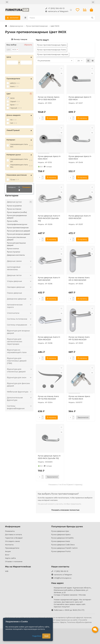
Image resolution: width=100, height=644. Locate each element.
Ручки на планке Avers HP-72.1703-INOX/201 (48, 398)
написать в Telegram (56, 12)
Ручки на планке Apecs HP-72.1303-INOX (79, 398)
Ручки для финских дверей (19, 231)
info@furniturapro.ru (63, 578)
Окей (46, 636)
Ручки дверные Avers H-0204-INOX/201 (49, 339)
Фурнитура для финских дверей (18, 385)
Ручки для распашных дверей (16, 245)
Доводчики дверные (20, 299)
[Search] (62, 18)
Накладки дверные (20, 288)
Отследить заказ (12, 541)
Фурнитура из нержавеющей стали (17, 352)
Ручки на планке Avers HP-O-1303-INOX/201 (79, 280)
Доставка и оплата (13, 534)
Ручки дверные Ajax (60, 531)
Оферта (63, 622)
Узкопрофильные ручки (17, 225)
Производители (12, 548)
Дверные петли (20, 276)
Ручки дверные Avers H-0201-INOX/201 (49, 280)
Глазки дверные (14, 294)
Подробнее (37, 636)
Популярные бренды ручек (67, 526)
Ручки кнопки (13, 249)
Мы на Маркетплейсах (18, 567)
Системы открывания (20, 325)
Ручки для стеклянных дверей (16, 239)
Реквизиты (10, 531)
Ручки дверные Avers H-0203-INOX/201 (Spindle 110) (49, 219)
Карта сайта (10, 558)
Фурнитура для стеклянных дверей (20, 371)
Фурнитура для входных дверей (18, 333)
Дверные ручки (17, 27)
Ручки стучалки (14, 252)
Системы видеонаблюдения (20, 408)
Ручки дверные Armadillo (62, 538)
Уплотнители (20, 314)
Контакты (9, 545)
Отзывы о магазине (14, 561)
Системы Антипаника (20, 320)
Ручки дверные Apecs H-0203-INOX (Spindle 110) (49, 458)
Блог (7, 555)
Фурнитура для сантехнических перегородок (15, 342)
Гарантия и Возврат (14, 538)
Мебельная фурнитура (20, 392)
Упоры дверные (20, 282)
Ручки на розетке (14, 206)
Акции (8, 551)
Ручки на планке (14, 210)
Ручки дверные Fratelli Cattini (64, 548)
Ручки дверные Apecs (61, 534)
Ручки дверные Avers (61, 541)
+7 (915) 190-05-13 (54, 9)
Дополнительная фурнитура (20, 399)
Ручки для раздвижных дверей (17, 217)
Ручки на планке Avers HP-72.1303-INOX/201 (79, 339)
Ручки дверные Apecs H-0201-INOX (80, 99)
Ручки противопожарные (37, 27)
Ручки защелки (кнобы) (17, 213)
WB (7, 571)
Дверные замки (20, 262)
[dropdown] (7, 2)
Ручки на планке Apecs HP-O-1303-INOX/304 (49, 99)
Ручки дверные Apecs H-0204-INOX (49, 158)
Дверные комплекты (16, 256)
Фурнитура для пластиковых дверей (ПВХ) (17, 361)
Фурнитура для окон (20, 378)
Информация (13, 526)
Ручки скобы (12, 222)
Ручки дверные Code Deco (63, 545)
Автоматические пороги (20, 307)
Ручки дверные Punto (61, 551)
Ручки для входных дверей (18, 235)
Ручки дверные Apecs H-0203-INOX (80, 158)
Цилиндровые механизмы (20, 269)
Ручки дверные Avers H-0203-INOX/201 (80, 218)
